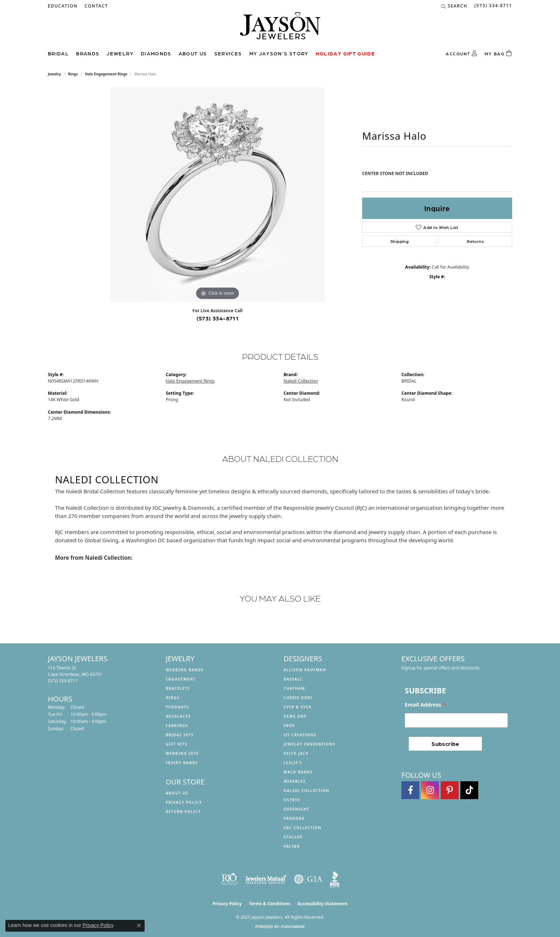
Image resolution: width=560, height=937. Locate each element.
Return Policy (183, 812)
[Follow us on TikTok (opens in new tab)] (469, 790)
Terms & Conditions (270, 904)
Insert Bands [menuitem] (182, 763)
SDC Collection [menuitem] (302, 828)
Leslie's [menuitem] (293, 763)
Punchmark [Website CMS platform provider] (293, 927)
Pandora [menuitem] (294, 818)
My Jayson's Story (279, 53)
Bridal (58, 53)
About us (193, 53)
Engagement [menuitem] (181, 679)
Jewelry (120, 53)
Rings (73, 74)
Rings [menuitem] (173, 698)
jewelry (54, 74)
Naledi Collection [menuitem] (307, 791)
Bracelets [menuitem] (178, 688)
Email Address (426, 705)
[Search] (454, 6)
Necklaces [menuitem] (178, 716)
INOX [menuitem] (289, 726)
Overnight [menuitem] (297, 809)
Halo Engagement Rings (106, 74)
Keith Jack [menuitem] (296, 753)
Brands (88, 53)
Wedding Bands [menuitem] (185, 670)
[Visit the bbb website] (335, 879)
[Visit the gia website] (308, 879)
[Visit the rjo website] (229, 879)
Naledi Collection (301, 381)
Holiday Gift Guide (345, 53)
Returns (475, 241)
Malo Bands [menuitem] (298, 772)
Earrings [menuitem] (177, 726)
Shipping (399, 241)
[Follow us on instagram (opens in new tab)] (430, 790)
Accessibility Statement (322, 904)
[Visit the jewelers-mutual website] (266, 879)
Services (228, 53)
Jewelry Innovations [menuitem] (309, 744)
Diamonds (156, 53)
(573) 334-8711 (218, 318)
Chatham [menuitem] (294, 688)
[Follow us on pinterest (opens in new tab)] (450, 790)
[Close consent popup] (139, 926)
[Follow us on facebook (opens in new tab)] (410, 790)
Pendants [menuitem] (177, 707)
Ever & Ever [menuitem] (297, 707)
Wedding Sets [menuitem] (182, 753)
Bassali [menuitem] (293, 679)
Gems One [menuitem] (295, 716)
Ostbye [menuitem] (292, 800)
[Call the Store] (63, 681)
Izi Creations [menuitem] (300, 735)
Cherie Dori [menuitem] (298, 698)
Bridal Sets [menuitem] (180, 735)
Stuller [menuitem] (293, 837)
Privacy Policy (184, 802)
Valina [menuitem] (292, 846)
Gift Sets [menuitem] (177, 744)
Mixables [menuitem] (295, 781)
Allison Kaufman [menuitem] (305, 670)
